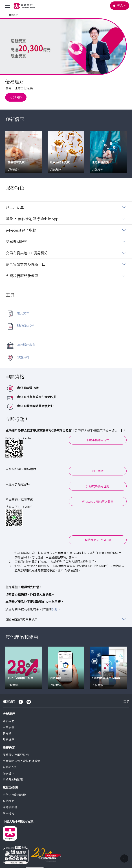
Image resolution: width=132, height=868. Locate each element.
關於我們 (8, 720)
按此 (54, 608)
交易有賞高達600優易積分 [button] (27, 252)
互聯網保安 (10, 767)
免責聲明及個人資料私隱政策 (21, 760)
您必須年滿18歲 (28, 387)
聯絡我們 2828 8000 (98, 539)
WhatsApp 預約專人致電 (98, 501)
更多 (126, 701)
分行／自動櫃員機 (14, 794)
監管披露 (8, 739)
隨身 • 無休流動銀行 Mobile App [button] (32, 218)
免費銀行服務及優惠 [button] (22, 275)
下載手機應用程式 (98, 439)
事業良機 (8, 727)
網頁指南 (8, 813)
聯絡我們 (8, 800)
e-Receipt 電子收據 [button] (21, 230)
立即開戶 (16, 97)
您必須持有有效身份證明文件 (37, 396)
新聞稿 (7, 733)
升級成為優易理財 (98, 486)
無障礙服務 (10, 806)
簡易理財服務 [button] (17, 241)
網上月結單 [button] (15, 207)
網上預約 (98, 471)
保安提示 (8, 773)
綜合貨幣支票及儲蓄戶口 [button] (26, 264)
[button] (66, 619)
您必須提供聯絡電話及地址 (35, 405)
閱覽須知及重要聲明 (16, 754)
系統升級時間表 (13, 779)
